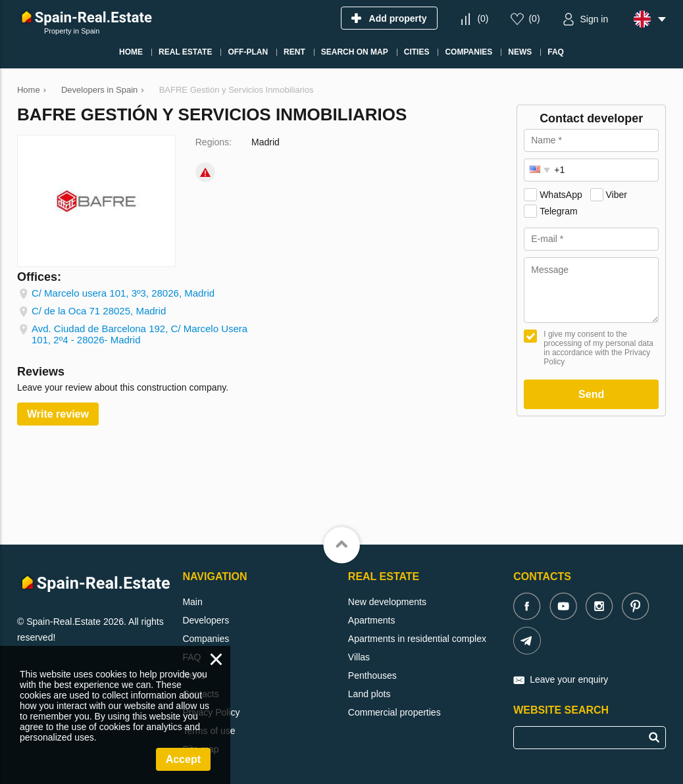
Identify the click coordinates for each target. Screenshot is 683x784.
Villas (359, 657)
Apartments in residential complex (417, 639)
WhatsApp (561, 195)
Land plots (369, 694)
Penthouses (372, 675)
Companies (206, 639)
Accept (183, 759)
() (483, 18)
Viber (617, 195)
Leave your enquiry (569, 679)
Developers (206, 620)
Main (192, 602)
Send (591, 394)
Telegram (559, 211)
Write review (58, 414)
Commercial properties (394, 712)
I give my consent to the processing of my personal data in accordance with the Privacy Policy (598, 348)
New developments (387, 602)
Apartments (372, 620)
